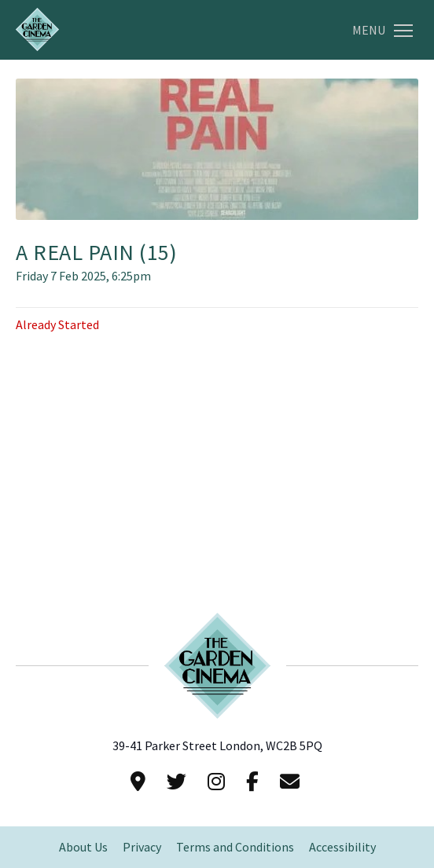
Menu (383, 30)
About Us (83, 847)
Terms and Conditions (235, 847)
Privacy (142, 847)
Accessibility (342, 847)
